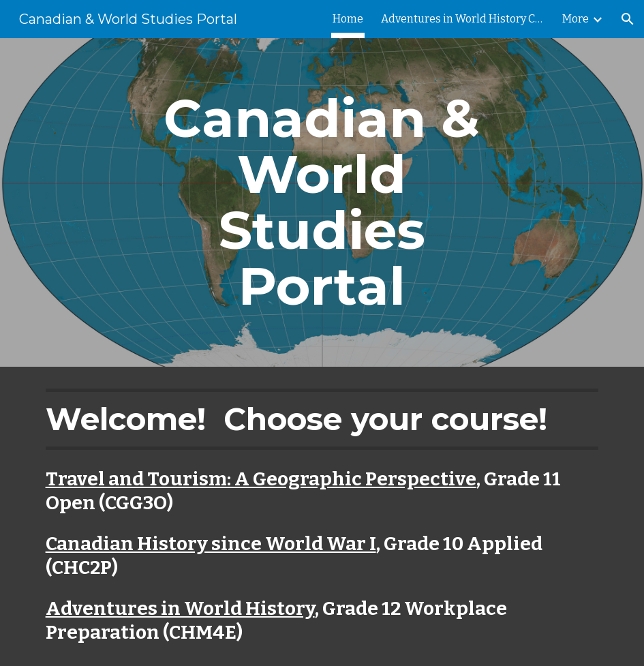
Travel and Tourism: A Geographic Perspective (261, 479)
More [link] (576, 19)
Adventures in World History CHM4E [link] (463, 19)
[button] (628, 19)
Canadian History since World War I (211, 544)
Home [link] (348, 19)
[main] (322, 202)
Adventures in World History (180, 608)
